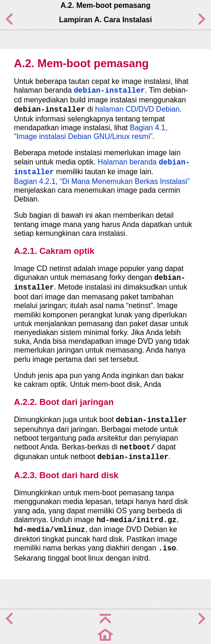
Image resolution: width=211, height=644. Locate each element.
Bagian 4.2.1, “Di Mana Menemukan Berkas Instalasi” (102, 181)
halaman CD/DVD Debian (137, 109)
